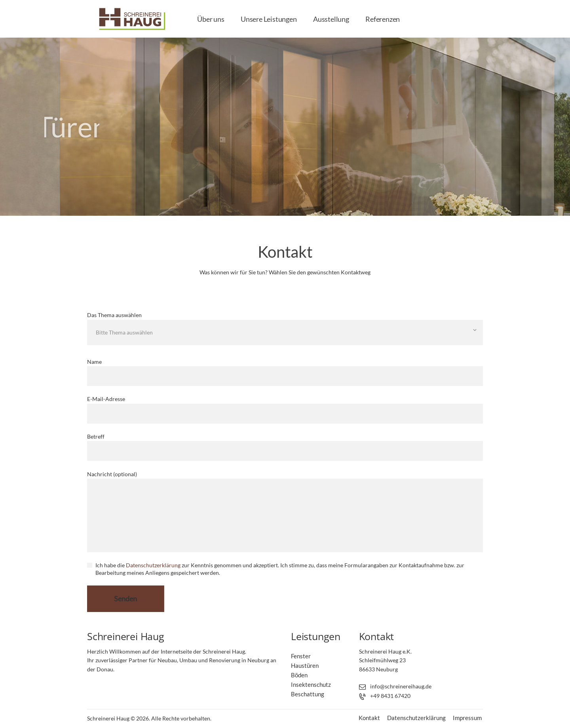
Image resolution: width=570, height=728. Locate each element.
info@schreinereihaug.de (401, 686)
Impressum (467, 718)
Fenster (301, 656)
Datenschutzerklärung (153, 565)
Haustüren (305, 665)
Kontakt (369, 718)
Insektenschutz (311, 684)
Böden (299, 675)
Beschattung (308, 694)
